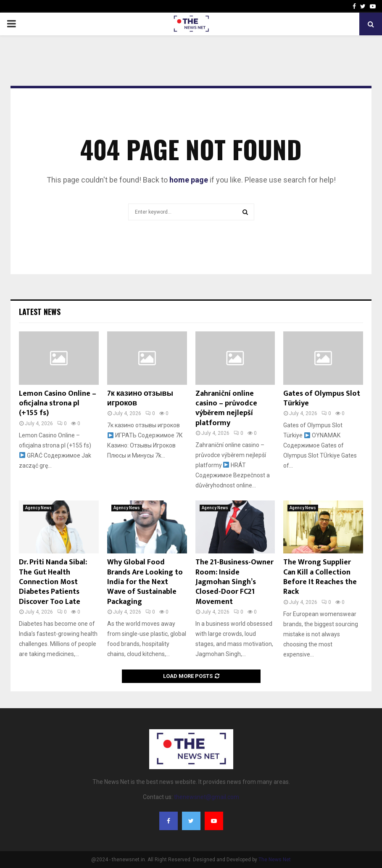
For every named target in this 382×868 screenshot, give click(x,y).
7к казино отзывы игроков (140, 398)
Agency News (38, 508)
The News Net (275, 860)
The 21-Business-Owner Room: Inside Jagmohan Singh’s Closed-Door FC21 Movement (234, 582)
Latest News (40, 312)
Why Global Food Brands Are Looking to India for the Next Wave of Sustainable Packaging (145, 582)
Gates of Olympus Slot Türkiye (322, 398)
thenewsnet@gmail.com (207, 797)
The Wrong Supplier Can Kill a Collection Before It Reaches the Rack (320, 577)
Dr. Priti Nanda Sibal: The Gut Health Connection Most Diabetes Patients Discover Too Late (53, 582)
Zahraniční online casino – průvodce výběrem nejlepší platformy (226, 408)
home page (189, 180)
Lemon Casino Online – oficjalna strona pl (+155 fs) (58, 404)
